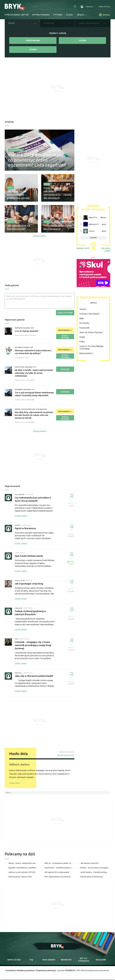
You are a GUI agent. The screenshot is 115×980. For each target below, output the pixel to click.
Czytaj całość (15, 783)
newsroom (66, 960)
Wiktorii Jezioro (19, 764)
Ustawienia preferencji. (46, 970)
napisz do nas (14, 960)
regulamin (101, 960)
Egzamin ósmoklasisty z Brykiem (22, 868)
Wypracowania (41, 15)
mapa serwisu (49, 960)
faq (31, 960)
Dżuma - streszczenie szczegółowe (95, 868)
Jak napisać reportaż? (90, 863)
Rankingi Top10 (83, 248)
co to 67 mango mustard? (26, 331)
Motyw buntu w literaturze (92, 877)
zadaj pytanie (65, 313)
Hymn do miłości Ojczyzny (91, 332)
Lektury (93, 303)
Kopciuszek (85, 328)
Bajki (82, 318)
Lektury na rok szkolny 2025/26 (22, 872)
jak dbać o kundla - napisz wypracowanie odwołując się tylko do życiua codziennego (34, 373)
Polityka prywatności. (26, 970)
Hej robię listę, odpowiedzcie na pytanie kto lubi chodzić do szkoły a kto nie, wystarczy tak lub (34, 415)
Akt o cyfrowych (83, 960)
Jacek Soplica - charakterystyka (94, 872)
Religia (11, 187)
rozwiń (93, 238)
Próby (82, 342)
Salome (83, 309)
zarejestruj (104, 7)
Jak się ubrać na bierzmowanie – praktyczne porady (18, 195)
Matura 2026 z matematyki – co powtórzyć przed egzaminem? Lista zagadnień (37, 160)
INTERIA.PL (70, 970)
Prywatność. (11, 970)
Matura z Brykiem (16, 150)
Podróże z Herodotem (89, 314)
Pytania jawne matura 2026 (20, 877)
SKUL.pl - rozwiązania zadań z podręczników (59, 863)
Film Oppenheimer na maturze (57, 877)
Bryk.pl (8, 793)
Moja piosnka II (86, 353)
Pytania (58, 15)
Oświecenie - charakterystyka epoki (59, 868)
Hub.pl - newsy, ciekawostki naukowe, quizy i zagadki (23, 863)
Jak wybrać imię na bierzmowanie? (19, 227)
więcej (82, 15)
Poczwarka (84, 323)
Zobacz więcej (40, 236)
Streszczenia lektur (17, 15)
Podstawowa (33, 40)
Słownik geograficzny (66, 755)
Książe (82, 337)
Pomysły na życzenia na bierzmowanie (58, 227)
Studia (33, 49)
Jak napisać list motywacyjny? (57, 872)
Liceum (82, 40)
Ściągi (69, 15)
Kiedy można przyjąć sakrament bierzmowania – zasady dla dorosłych (57, 193)
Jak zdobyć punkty (106, 249)
